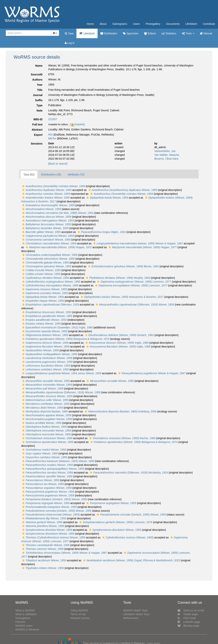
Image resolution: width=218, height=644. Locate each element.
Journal (38, 95)
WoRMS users (24, 626)
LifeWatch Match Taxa (136, 614)
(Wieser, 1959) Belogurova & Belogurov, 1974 (65, 339)
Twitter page (188, 614)
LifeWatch (191, 24)
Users (136, 24)
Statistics (169, 33)
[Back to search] (58, 164)
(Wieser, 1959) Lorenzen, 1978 (115, 522)
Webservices (131, 618)
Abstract (37, 130)
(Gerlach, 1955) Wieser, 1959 (56, 511)
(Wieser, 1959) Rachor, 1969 (122, 438)
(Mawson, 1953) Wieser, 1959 (58, 461)
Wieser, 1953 (44, 320)
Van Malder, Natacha (167, 155)
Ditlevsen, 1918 (50, 305)
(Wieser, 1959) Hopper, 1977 (142, 247)
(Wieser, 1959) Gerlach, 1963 (119, 335)
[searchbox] (28, 33)
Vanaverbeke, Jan (165, 151)
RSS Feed (187, 618)
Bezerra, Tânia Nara (166, 159)
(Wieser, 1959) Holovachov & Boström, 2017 (122, 297)
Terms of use (78, 614)
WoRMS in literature (27, 629)
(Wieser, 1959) (50, 515)
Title (40, 90)
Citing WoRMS (79, 610)
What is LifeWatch (26, 614)
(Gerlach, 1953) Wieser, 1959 (54, 499)
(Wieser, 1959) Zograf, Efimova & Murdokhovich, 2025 (131, 560)
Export (38, 135)
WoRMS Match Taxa (135, 610)
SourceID (37, 74)
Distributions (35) (51, 175)
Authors (37, 80)
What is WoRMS (25, 610)
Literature (87, 33)
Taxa (69, 33)
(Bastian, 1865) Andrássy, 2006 (120, 411)
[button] (23, 186)
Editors (150, 33)
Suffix (39, 100)
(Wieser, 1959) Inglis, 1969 (117, 343)
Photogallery (153, 24)
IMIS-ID (38, 119)
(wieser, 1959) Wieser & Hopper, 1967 (138, 243)
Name (39, 66)
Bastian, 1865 (44, 411)
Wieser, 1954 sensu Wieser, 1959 (61, 373)
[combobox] (28, 33)
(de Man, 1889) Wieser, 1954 (57, 213)
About (103, 24)
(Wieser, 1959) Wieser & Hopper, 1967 (64, 553)
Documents (173, 24)
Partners (20, 622)
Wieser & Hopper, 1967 (151, 373)
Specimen (131, 33)
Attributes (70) (76, 175)
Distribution (109, 33)
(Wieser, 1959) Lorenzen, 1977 (133, 282)
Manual (206, 33)
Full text (37, 124)
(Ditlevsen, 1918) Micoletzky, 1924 (128, 473)
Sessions (37, 144)
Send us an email (191, 610)
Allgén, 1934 (101, 232)
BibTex (52, 138)
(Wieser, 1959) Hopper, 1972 (58, 247)
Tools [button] (188, 33)
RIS (50, 135)
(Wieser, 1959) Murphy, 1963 (117, 278)
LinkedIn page (189, 622)
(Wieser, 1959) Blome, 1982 (123, 266)
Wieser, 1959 (53, 186)
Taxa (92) (29, 175)
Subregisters (120, 24)
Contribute (209, 24)
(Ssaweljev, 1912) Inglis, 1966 (57, 327)
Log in (70, 43)
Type (39, 105)
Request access (80, 618)
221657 (53, 119)
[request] (79, 124)
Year (40, 85)
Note (40, 111)
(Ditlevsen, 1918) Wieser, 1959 (134, 305)
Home (90, 24)
